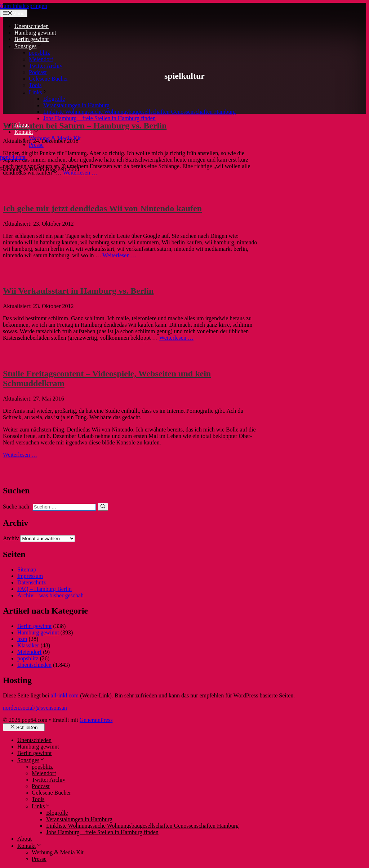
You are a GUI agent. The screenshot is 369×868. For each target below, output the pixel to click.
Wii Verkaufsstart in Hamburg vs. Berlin (78, 291)
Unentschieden (32, 26)
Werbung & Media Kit (55, 138)
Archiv (11, 538)
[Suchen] (103, 507)
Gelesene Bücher (48, 79)
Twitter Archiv (46, 66)
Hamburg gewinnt (35, 33)
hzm (22, 639)
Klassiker (28, 645)
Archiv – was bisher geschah (50, 595)
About (22, 125)
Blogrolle (54, 99)
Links (38, 92)
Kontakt (27, 132)
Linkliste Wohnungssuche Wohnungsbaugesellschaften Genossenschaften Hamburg (139, 112)
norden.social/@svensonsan (35, 708)
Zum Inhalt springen (24, 6)
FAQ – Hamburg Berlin (45, 589)
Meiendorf (41, 59)
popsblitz (39, 53)
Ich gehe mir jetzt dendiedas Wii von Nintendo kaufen (102, 208)
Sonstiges (28, 46)
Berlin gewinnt (32, 39)
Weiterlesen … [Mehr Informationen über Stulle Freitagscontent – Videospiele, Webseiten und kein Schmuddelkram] (20, 455)
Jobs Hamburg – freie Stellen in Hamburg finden (99, 118)
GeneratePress (96, 720)
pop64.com (13, 157)
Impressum (30, 576)
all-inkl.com (65, 695)
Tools (35, 85)
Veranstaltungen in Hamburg (76, 105)
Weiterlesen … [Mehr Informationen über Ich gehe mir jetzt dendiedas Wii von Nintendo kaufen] (119, 255)
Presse (36, 145)
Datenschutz (32, 582)
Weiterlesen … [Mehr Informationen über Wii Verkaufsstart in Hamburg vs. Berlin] (176, 338)
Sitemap (27, 569)
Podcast (38, 72)
